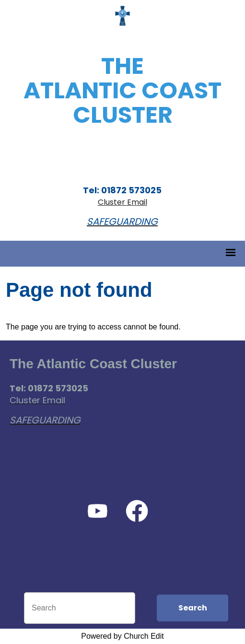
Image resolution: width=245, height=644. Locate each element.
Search (193, 608)
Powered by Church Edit (122, 636)
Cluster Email (122, 202)
